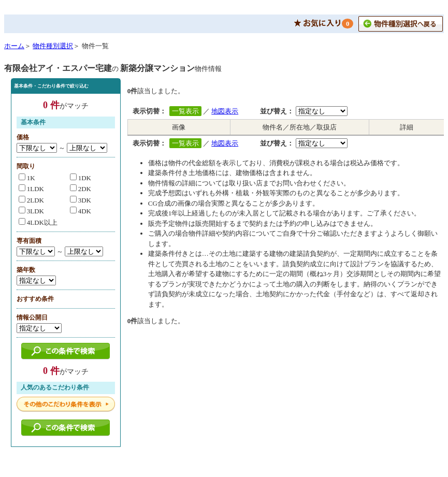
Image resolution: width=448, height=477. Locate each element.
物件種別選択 (53, 46)
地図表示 (225, 111)
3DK (81, 200)
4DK (81, 211)
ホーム (14, 46)
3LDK (31, 211)
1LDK (31, 189)
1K (27, 178)
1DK (81, 178)
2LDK (31, 200)
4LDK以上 (38, 222)
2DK (81, 189)
